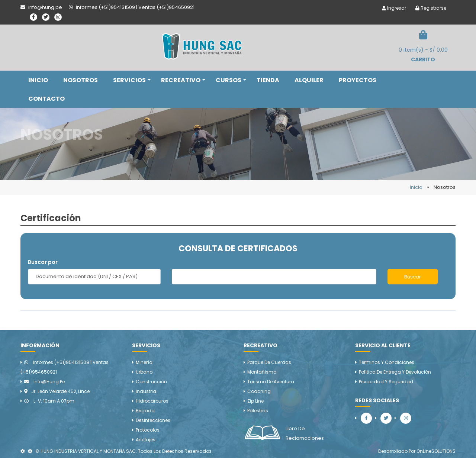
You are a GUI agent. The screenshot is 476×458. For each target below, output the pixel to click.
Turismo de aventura (271, 382)
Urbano (144, 372)
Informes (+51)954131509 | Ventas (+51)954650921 (65, 367)
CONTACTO (46, 99)
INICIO (38, 80)
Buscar (413, 277)
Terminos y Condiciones (387, 362)
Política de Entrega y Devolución (395, 372)
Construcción (151, 382)
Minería (144, 362)
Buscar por (43, 262)
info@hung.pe (44, 382)
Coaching (259, 391)
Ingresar (394, 8)
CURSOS (231, 80)
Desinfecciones (153, 420)
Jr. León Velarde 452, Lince (57, 391)
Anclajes (146, 440)
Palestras (258, 411)
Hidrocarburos (152, 401)
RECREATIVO (183, 80)
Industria (146, 391)
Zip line (255, 401)
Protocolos (148, 430)
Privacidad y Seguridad (386, 382)
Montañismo (262, 372)
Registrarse (431, 8)
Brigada (145, 411)
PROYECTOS (358, 80)
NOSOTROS (81, 80)
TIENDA (268, 80)
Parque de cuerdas (269, 362)
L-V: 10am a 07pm (49, 401)
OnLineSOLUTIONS (436, 451)
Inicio (416, 187)
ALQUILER (309, 80)
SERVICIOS (132, 80)
